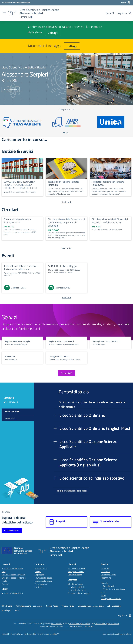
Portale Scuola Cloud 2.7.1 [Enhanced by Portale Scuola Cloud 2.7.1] (48, 634)
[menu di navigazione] (4, 13)
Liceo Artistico (10, 418)
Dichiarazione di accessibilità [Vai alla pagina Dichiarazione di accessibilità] (91, 606)
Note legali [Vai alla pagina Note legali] (6, 610)
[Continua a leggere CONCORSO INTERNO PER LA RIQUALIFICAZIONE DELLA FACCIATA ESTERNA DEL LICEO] (22, 168)
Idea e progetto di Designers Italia (117, 634)
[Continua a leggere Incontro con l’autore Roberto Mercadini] (66, 168)
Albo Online (106, 578)
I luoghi (38, 572)
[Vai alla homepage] (12, 13)
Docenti (104, 583)
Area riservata (109, 586)
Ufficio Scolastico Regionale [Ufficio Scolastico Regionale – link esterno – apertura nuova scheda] (13, 575)
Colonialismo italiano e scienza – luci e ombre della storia (21, 268)
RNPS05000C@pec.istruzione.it (107, 624)
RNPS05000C (64, 626)
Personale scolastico (77, 568)
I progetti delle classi (77, 590)
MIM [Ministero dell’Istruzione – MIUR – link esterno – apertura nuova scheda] (4, 572)
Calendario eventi (108, 575)
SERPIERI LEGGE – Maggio (62, 266)
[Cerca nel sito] (110, 13)
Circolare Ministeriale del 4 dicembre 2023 (17, 221)
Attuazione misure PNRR (12, 568)
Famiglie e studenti (76, 572)
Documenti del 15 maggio (79, 593)
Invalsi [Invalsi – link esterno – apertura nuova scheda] (4, 581)
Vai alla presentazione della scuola (72, 491)
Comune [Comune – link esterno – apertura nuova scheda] (5, 584)
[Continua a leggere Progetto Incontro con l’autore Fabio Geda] (111, 168)
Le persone (39, 575)
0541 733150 (57, 624)
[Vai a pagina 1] (64, 133)
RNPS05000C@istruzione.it (80, 624)
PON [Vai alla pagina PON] (17, 610)
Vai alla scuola (11, 89)
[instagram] (130, 13)
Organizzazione (41, 584)
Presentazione (41, 568)
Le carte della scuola (44, 581)
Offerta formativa (75, 584)
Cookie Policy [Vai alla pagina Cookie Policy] (52, 606)
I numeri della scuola (44, 578)
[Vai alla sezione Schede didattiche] (111, 522)
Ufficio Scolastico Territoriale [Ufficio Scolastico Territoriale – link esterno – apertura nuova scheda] (14, 578)
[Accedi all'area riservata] (126, 3)
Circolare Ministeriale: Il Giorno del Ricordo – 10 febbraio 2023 (110, 221)
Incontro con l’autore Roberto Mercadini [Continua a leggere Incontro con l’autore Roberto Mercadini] (63, 183)
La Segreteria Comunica (111, 599)
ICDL (103, 592)
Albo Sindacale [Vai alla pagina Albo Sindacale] (114, 606)
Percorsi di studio (75, 575)
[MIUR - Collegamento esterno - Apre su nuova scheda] (16, 3)
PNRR (104, 595)
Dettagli (53, 33)
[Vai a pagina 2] (67, 133)
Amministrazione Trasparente (29, 606)
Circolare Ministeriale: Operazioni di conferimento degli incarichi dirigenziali (66, 222)
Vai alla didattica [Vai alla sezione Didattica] (12, 530)
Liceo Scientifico (11, 412)
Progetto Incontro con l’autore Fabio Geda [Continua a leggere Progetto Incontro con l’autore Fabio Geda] (108, 183)
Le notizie (105, 568)
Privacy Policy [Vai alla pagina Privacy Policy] (68, 606)
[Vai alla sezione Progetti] (66, 522)
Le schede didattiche (77, 587)
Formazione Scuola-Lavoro (114, 589)
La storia (38, 587)
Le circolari (105, 572)
